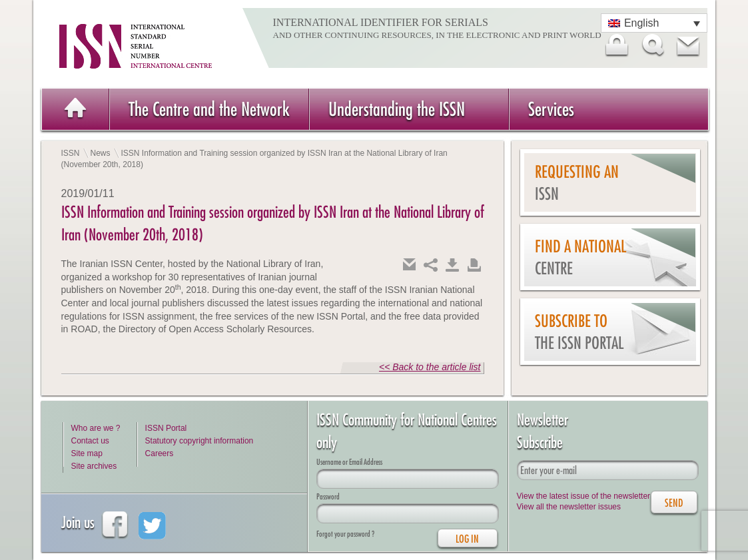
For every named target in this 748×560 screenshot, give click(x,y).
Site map (87, 453)
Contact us (90, 441)
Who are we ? (96, 428)
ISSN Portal (166, 428)
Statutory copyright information (199, 441)
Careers (160, 453)
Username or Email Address (349, 462)
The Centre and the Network (209, 109)
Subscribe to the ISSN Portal (579, 332)
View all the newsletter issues (569, 507)
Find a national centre (580, 257)
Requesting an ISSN (577, 183)
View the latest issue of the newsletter (584, 496)
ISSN (71, 153)
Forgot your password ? (345, 534)
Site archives (94, 466)
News (101, 153)
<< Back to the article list (430, 367)
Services (551, 109)
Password (328, 496)
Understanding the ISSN (397, 109)
